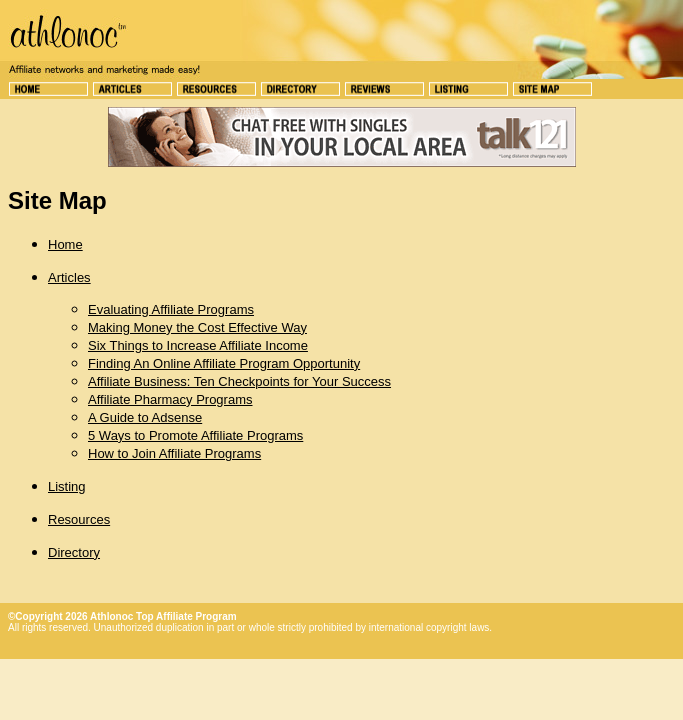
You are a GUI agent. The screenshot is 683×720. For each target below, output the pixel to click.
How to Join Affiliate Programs (174, 453)
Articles (69, 277)
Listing (67, 486)
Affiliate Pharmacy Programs (170, 399)
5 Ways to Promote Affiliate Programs (195, 435)
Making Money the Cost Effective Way (197, 327)
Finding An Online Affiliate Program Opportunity (224, 363)
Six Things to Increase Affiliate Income (198, 345)
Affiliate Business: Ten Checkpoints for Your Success (239, 381)
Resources (79, 519)
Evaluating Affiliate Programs (171, 309)
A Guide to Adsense (145, 417)
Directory (74, 552)
